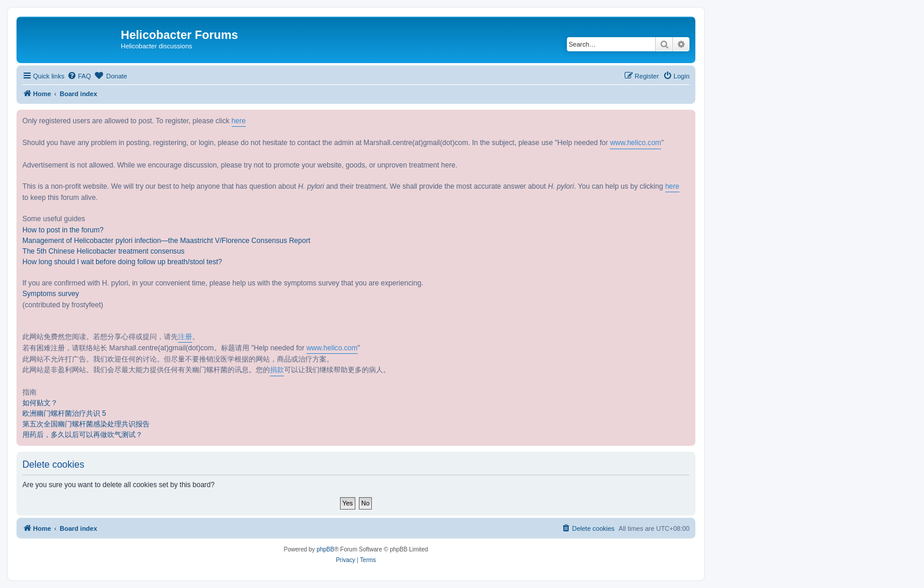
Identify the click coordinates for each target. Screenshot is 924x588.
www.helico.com (636, 143)
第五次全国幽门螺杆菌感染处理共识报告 (86, 424)
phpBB (325, 549)
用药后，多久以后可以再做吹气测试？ (82, 435)
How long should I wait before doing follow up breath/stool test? (122, 262)
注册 (185, 337)
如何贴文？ (40, 403)
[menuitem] (79, 76)
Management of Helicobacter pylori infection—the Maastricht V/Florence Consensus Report (166, 241)
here (239, 121)
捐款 (277, 370)
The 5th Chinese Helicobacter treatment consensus (103, 251)
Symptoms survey (51, 294)
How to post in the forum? (63, 230)
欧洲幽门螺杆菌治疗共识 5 (64, 413)
